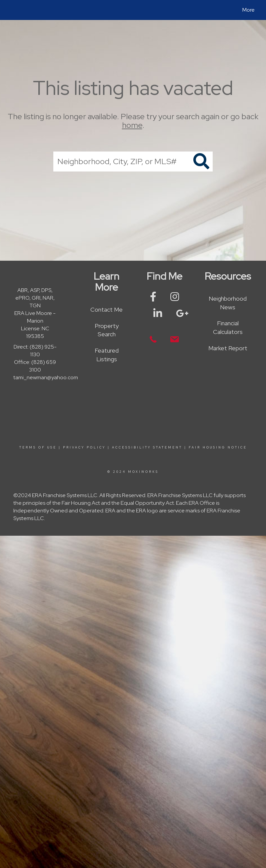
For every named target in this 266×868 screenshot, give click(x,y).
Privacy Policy (84, 447)
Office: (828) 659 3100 (35, 366)
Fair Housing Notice (218, 447)
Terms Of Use (38, 447)
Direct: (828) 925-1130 (35, 351)
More (248, 10)
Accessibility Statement (147, 447)
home (132, 125)
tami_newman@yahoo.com (46, 377)
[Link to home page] (11, 10)
